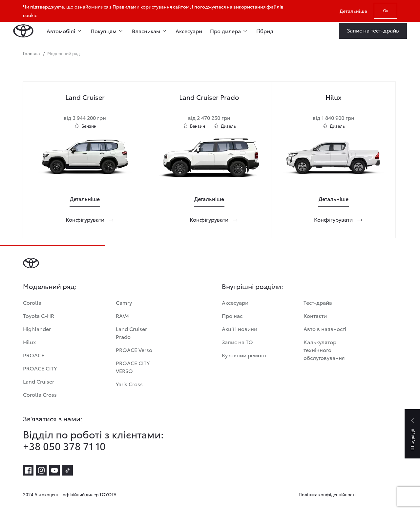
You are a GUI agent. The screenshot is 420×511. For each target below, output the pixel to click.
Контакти (315, 315)
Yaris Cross (129, 384)
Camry (124, 302)
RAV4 (122, 315)
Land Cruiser (39, 381)
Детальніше (353, 11)
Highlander (37, 329)
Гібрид (265, 31)
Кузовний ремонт (244, 355)
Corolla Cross (40, 394)
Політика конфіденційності (327, 494)
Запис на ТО (237, 342)
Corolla (32, 302)
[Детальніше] (85, 199)
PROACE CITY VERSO (133, 367)
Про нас (232, 315)
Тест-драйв (318, 302)
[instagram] (41, 470)
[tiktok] (68, 470)
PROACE (34, 355)
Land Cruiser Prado (131, 333)
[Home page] (23, 31)
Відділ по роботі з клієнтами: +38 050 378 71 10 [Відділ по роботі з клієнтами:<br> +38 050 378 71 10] (93, 440)
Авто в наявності (325, 329)
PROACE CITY (40, 368)
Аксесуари (189, 31)
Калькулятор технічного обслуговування (324, 350)
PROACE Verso (134, 350)
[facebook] (28, 470)
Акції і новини (240, 329)
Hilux (30, 342)
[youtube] (54, 470)
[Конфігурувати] (85, 219)
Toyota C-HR (39, 315)
